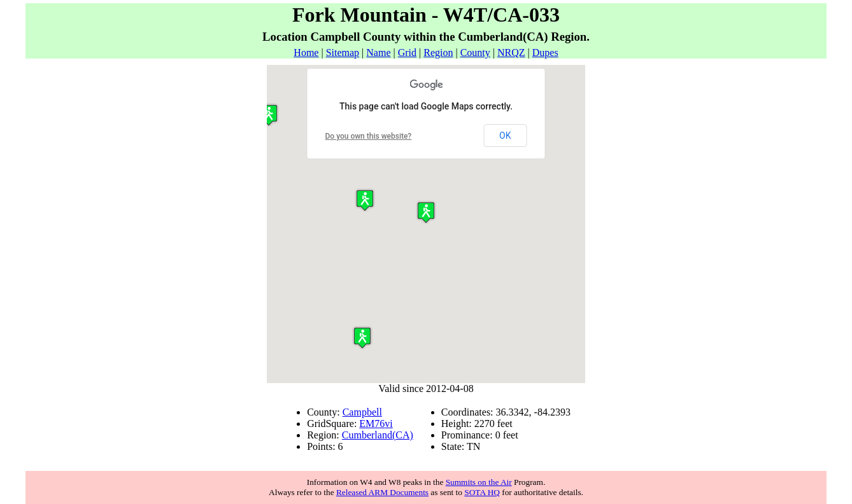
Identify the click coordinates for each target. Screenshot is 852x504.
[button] (426, 212)
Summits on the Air (479, 482)
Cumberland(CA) (378, 435)
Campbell (362, 412)
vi (388, 423)
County (475, 52)
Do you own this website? (369, 136)
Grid (407, 52)
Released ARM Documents (382, 492)
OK (505, 136)
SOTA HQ (482, 492)
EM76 (372, 423)
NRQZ (511, 52)
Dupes (545, 52)
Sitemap (343, 52)
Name (378, 52)
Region (438, 52)
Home (306, 52)
